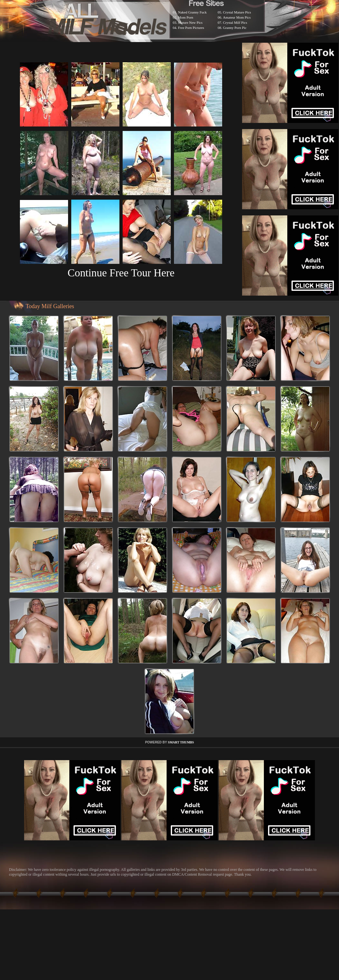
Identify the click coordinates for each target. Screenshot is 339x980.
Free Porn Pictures (191, 28)
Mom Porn (186, 17)
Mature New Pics (190, 22)
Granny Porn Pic (235, 28)
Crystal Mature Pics (237, 12)
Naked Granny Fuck (192, 12)
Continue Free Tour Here (121, 273)
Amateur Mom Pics (237, 17)
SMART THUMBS (181, 742)
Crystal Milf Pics (235, 22)
